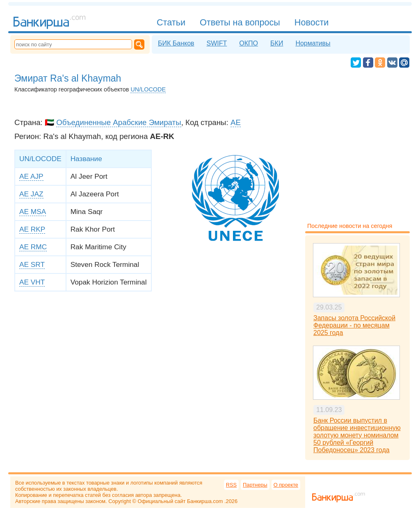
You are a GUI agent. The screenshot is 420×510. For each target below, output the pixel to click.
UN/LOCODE (148, 89)
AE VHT (32, 282)
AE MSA (33, 212)
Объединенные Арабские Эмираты (119, 122)
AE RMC (33, 247)
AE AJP (31, 176)
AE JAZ (31, 194)
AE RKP (32, 229)
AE (236, 122)
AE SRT (32, 264)
